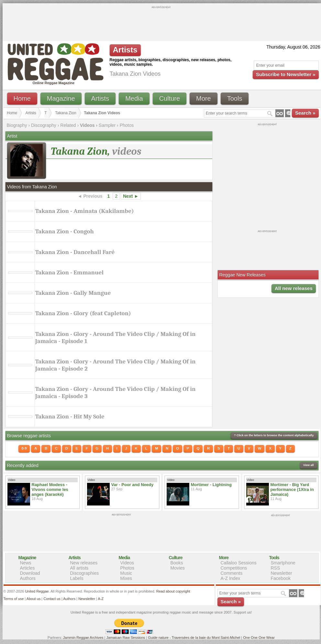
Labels (77, 578)
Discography (44, 125)
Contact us (52, 599)
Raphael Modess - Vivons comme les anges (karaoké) (50, 489)
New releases (84, 563)
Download (30, 573)
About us (33, 599)
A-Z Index (231, 578)
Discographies (85, 573)
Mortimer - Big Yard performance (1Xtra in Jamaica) (292, 489)
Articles (28, 568)
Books (177, 563)
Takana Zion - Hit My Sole (70, 416)
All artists (79, 568)
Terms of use (14, 599)
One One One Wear (259, 638)
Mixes (126, 578)
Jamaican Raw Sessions (126, 638)
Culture (170, 98)
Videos (127, 563)
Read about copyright (173, 591)
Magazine (61, 98)
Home (22, 98)
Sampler (107, 125)
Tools (235, 98)
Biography (17, 125)
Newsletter (282, 573)
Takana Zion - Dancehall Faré (75, 252)
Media (134, 98)
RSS (276, 568)
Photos (127, 125)
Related (68, 125)
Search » (305, 113)
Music (126, 573)
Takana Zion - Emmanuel (70, 272)
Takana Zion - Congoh (65, 231)
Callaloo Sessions (239, 563)
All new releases (294, 288)
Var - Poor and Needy (133, 485)
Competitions (234, 568)
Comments (232, 573)
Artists (100, 98)
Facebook (281, 578)
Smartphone (283, 563)
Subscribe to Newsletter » (286, 74)
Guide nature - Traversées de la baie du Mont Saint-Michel (194, 638)
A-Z (101, 599)
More (204, 98)
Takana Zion (66, 113)
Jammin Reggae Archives (83, 638)
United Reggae (37, 591)
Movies (178, 568)
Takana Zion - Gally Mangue (73, 293)
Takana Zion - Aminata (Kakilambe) (85, 211)
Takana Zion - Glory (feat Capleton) (83, 313)
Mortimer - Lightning (211, 485)
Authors (28, 578)
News (26, 563)
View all (309, 465)
